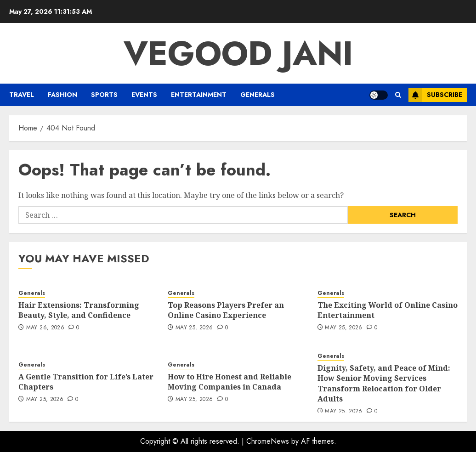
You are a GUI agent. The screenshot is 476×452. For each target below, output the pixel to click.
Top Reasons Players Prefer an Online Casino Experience (226, 310)
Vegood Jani (238, 53)
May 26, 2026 (45, 328)
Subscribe (435, 95)
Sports (104, 95)
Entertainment (199, 95)
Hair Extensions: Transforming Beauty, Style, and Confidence (79, 310)
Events (144, 95)
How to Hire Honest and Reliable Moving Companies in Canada (229, 382)
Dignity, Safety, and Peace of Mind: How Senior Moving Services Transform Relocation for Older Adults (384, 383)
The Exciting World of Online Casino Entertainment (388, 310)
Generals (258, 95)
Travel (22, 95)
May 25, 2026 (194, 328)
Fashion (62, 95)
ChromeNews (268, 441)
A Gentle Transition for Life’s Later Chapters (86, 382)
